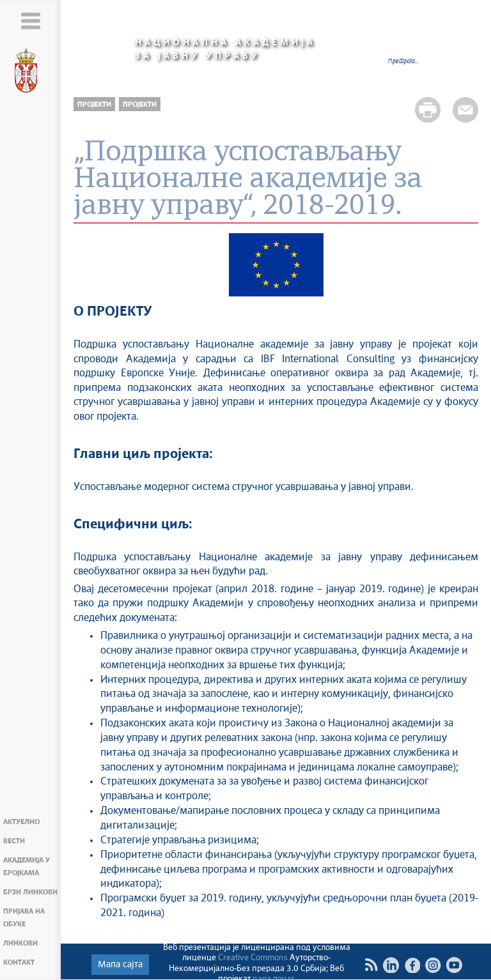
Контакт (19, 962)
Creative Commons (253, 958)
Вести (14, 841)
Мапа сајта (120, 965)
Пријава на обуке (24, 918)
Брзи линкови (30, 892)
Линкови (20, 943)
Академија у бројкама (27, 867)
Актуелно (21, 822)
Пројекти (94, 104)
